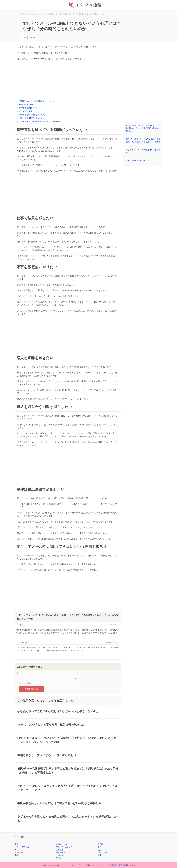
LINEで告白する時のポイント (137, 160)
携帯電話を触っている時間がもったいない (37, 101)
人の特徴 (60, 855)
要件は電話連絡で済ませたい (31, 118)
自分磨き (101, 844)
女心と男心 (102, 852)
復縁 (16, 855)
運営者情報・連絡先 (127, 865)
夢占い (59, 858)
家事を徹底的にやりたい (29, 108)
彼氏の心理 (34, 37)
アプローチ (19, 850)
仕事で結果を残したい (28, 105)
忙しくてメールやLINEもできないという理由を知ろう (41, 121)
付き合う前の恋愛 (22, 847)
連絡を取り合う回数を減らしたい (33, 115)
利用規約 (114, 865)
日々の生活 (61, 852)
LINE (25, 37)
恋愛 (16, 844)
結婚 (99, 850)
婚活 (99, 847)
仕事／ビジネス (62, 844)
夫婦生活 (60, 850)
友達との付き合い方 (64, 847)
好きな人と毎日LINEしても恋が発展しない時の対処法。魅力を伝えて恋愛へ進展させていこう (143, 128)
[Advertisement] (68, 80)
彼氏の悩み (19, 852)
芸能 (99, 855)
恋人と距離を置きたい (28, 111)
